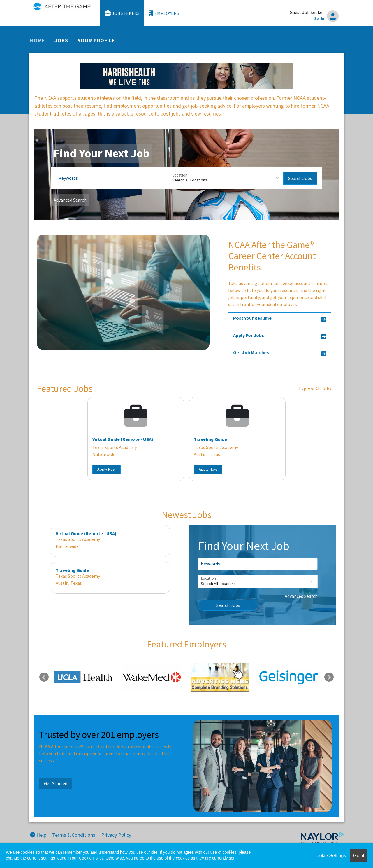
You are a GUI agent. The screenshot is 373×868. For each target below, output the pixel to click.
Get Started (56, 783)
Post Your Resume (280, 319)
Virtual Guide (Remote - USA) (123, 439)
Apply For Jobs (280, 336)
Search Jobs (300, 178)
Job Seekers (122, 13)
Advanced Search (70, 200)
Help (38, 835)
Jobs (61, 40)
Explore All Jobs (315, 389)
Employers (164, 13)
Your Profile (96, 40)
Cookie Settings (330, 856)
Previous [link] (44, 677)
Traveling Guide (210, 439)
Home (38, 40)
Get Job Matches (280, 353)
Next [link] (329, 677)
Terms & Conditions (74, 835)
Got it (359, 856)
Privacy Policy (116, 835)
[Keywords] (113, 178)
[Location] (227, 178)
